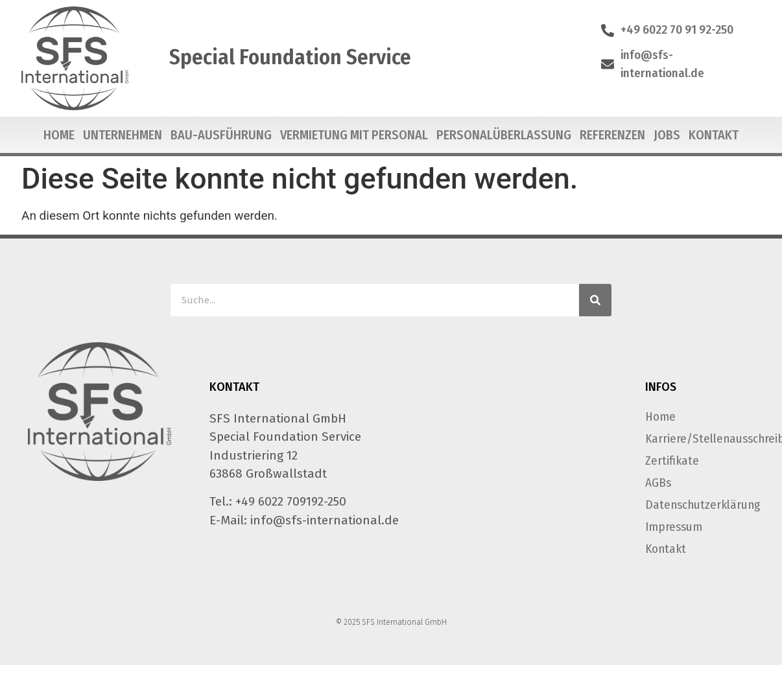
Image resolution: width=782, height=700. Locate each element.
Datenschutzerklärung (699, 505)
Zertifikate (672, 461)
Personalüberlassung (504, 135)
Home (59, 135)
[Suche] (595, 300)
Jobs (667, 135)
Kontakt (714, 135)
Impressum (674, 527)
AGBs (658, 483)
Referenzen (612, 135)
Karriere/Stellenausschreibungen (699, 438)
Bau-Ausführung (221, 135)
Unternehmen (123, 135)
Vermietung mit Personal (354, 135)
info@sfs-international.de (325, 520)
